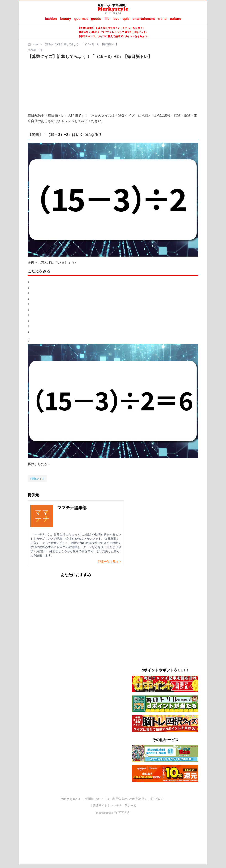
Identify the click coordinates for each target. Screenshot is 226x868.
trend (162, 19)
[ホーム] (30, 44)
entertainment (144, 19)
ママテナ (116, 805)
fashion (51, 19)
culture (175, 19)
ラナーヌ (130, 805)
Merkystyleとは (71, 799)
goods (96, 19)
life (107, 19)
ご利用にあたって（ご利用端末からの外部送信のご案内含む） (124, 799)
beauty (66, 19)
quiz (126, 19)
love (116, 19)
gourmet (81, 19)
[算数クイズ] (37, 479)
